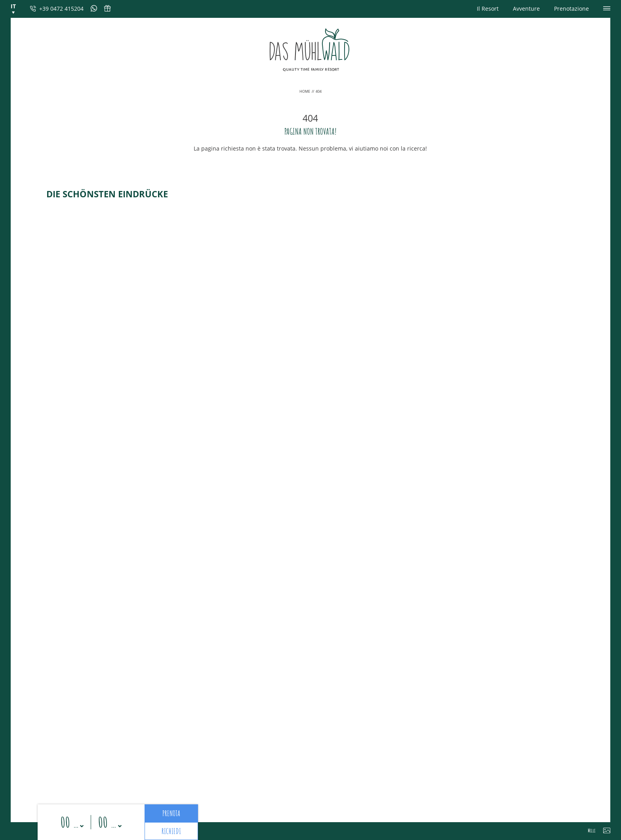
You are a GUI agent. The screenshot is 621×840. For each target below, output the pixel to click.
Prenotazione (571, 9)
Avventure (526, 9)
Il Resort (488, 9)
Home (305, 91)
